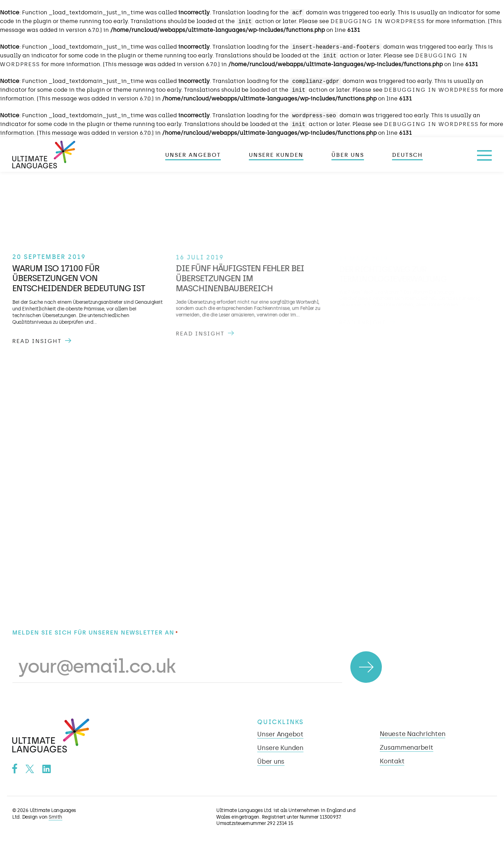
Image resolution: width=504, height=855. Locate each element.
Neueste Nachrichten (412, 734)
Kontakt (392, 761)
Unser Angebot (193, 155)
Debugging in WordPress (378, 21)
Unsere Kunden (276, 155)
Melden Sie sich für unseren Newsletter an (95, 633)
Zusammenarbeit (407, 748)
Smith (55, 817)
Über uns (348, 155)
